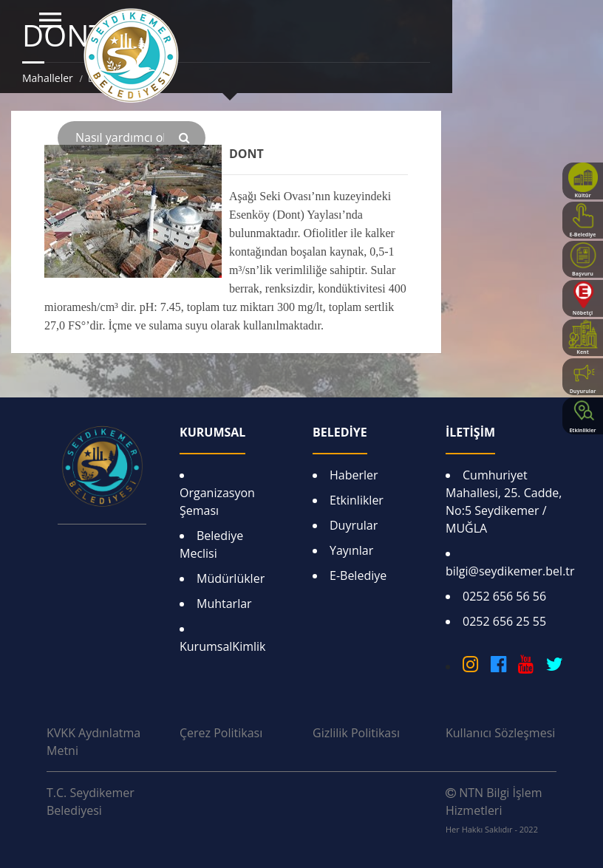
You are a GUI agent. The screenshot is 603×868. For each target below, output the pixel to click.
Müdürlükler (231, 578)
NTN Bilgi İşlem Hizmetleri (494, 810)
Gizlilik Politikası (356, 733)
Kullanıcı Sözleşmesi (500, 733)
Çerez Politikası (221, 733)
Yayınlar (351, 550)
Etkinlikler (357, 500)
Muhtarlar (224, 604)
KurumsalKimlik (222, 646)
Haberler (354, 475)
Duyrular (354, 525)
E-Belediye (358, 575)
